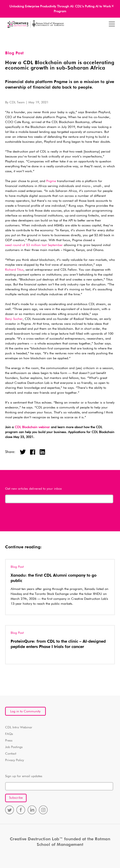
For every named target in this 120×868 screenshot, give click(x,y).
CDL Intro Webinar (19, 728)
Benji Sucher (14, 319)
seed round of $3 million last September (34, 245)
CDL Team (17, 103)
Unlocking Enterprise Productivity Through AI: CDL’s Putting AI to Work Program (60, 9)
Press (9, 741)
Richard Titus (14, 270)
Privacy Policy (15, 760)
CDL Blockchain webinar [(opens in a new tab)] (32, 427)
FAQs (9, 734)
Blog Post (14, 53)
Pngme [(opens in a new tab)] (51, 181)
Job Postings (14, 747)
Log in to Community (25, 712)
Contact (11, 754)
